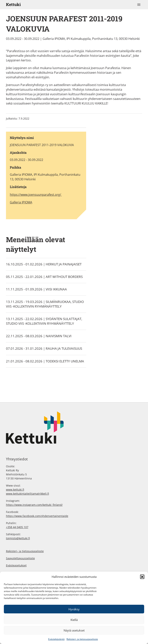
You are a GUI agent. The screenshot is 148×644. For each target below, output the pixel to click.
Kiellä (74, 620)
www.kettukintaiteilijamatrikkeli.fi (27, 494)
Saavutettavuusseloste (20, 558)
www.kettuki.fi (15, 490)
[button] (142, 577)
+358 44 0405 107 (17, 527)
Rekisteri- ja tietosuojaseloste (82, 639)
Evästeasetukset (16, 565)
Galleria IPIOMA (21, 202)
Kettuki (13, 4)
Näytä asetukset (74, 630)
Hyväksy (74, 609)
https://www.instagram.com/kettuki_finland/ (34, 505)
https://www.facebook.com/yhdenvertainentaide (37, 516)
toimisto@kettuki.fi (18, 538)
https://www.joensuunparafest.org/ (36, 195)
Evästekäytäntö (56, 639)
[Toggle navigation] (139, 5)
